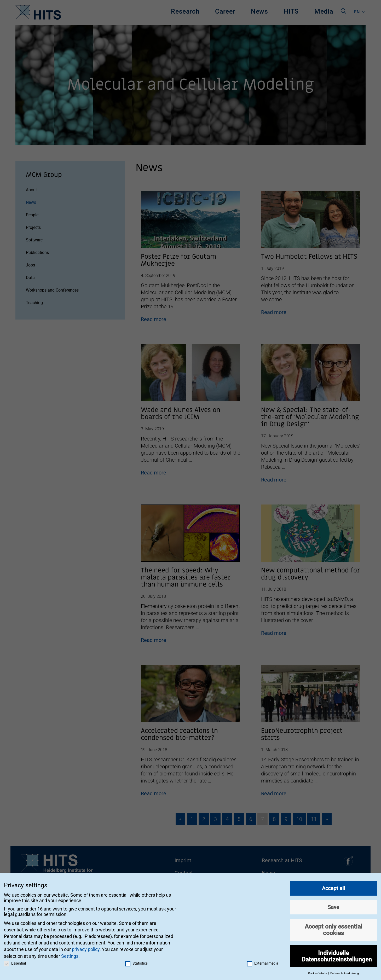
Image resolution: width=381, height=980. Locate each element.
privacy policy (86, 949)
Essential (15, 963)
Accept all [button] (333, 888)
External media (263, 963)
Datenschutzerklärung (345, 973)
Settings (70, 956)
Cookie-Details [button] (318, 973)
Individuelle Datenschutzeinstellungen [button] (337, 956)
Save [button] (333, 907)
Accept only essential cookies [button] (333, 930)
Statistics (136, 963)
